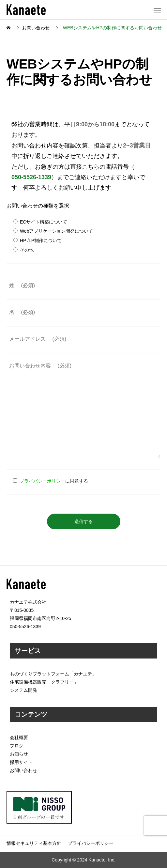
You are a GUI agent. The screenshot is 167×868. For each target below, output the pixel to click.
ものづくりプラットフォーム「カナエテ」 (53, 674)
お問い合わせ (23, 770)
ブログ (17, 746)
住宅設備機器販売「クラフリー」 (44, 682)
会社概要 (19, 737)
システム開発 (23, 690)
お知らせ (19, 754)
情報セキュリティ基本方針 (34, 843)
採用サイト (21, 762)
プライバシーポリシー (42, 481)
